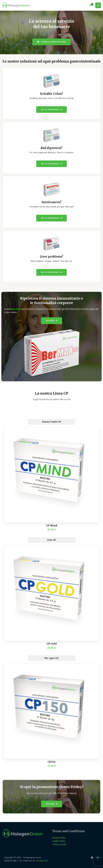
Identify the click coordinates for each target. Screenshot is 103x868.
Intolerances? (52, 202)
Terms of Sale (59, 844)
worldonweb (42, 861)
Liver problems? (52, 257)
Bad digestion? (52, 148)
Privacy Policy (59, 838)
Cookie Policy (59, 841)
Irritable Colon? (52, 94)
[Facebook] (92, 858)
